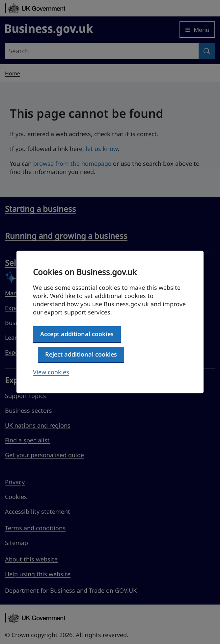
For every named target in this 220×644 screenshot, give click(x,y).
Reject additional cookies (81, 354)
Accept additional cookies (77, 334)
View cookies (51, 372)
